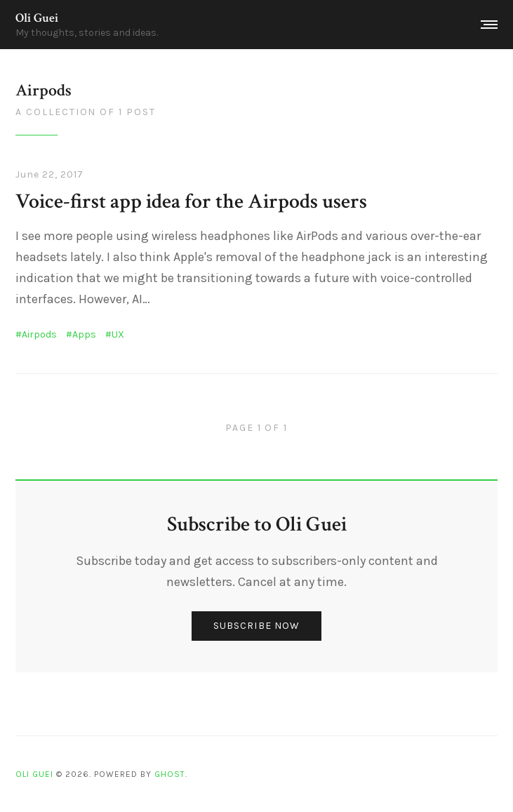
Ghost (170, 774)
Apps (84, 334)
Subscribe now (256, 626)
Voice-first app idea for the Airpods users (191, 202)
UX (118, 334)
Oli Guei (37, 18)
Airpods (39, 334)
